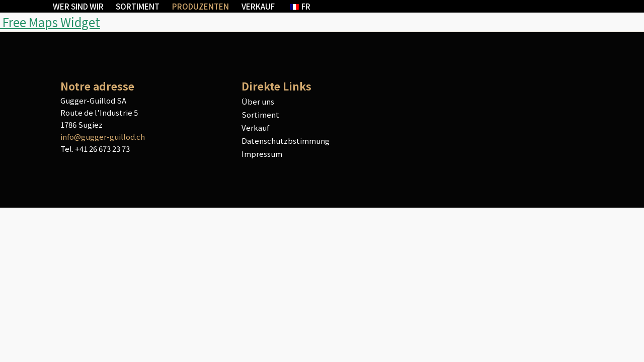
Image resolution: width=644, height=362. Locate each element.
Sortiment (138, 6)
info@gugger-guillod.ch (103, 137)
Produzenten (200, 6)
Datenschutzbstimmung (286, 141)
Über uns (258, 101)
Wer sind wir (78, 6)
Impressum (262, 154)
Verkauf (258, 6)
